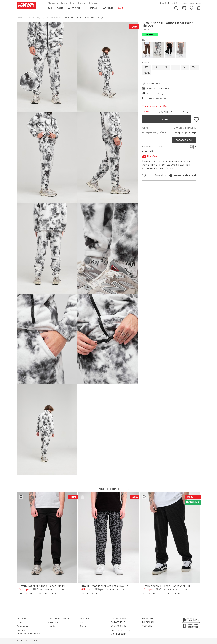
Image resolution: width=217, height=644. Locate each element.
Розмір (146, 63)
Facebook (148, 619)
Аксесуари (75, 8)
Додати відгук (184, 140)
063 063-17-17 (118, 622)
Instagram (148, 622)
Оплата (20, 622)
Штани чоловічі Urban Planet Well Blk (166, 586)
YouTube (147, 626)
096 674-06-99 (119, 626)
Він (50, 8)
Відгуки (82, 3)
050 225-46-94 (169, 3)
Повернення (23, 626)
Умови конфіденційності (29, 634)
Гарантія (21, 630)
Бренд (64, 3)
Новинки (107, 8)
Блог (73, 3)
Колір (145, 40)
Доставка (22, 619)
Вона (60, 8)
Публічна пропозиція (58, 619)
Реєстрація (195, 3)
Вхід (185, 3)
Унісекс (92, 8)
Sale (121, 8)
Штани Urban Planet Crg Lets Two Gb (104, 586)
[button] (128, 489)
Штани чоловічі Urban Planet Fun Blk (42, 586)
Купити (167, 120)
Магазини (53, 3)
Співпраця (94, 3)
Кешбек (52, 626)
